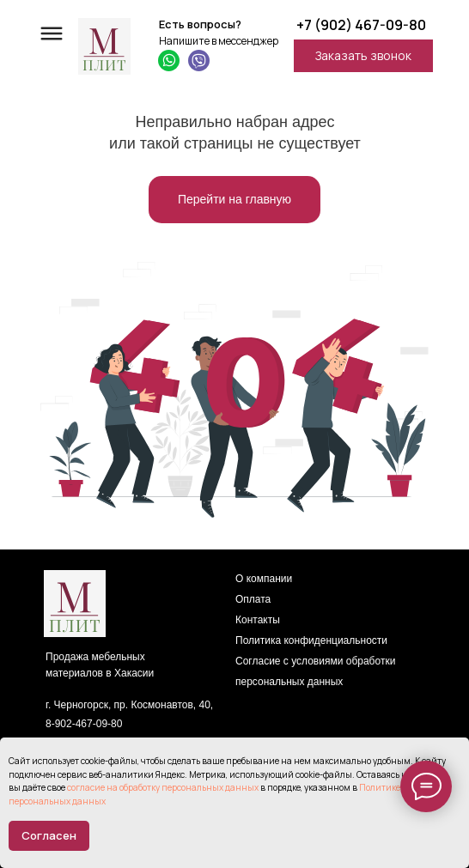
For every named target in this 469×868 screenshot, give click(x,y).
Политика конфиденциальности (311, 640)
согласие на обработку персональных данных (163, 787)
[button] (363, 56)
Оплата (253, 599)
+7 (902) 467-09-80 (361, 25)
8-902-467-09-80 (84, 724)
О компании (264, 579)
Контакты (258, 620)
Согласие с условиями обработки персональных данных (315, 671)
